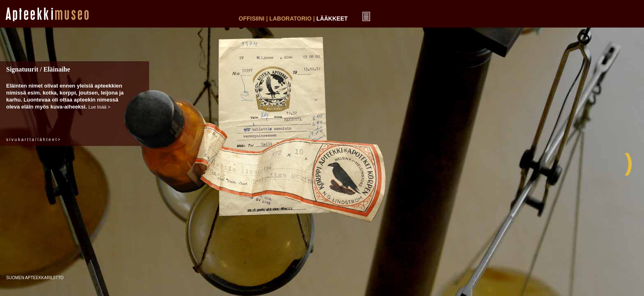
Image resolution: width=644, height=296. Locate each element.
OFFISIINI (252, 18)
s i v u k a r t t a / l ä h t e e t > (33, 140)
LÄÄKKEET (332, 18)
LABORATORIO (291, 18)
